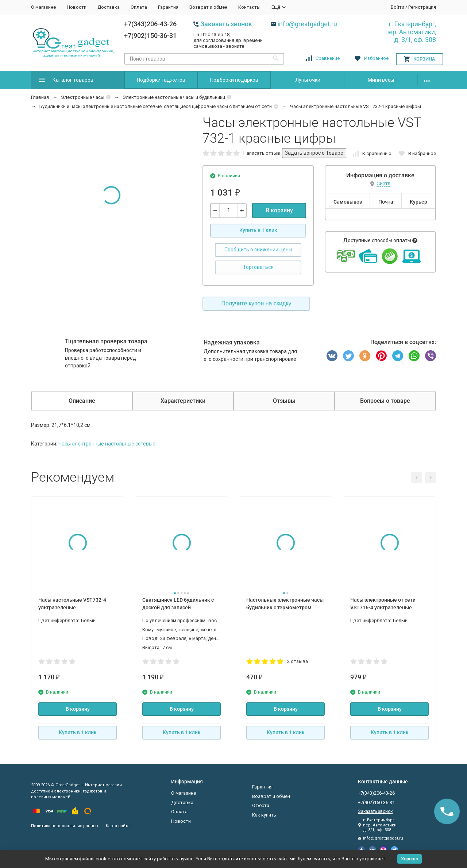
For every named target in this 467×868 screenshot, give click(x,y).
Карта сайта (118, 826)
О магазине (43, 7)
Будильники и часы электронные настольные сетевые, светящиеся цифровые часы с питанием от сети (156, 106)
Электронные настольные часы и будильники (174, 97)
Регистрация (422, 7)
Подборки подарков (234, 80)
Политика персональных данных (65, 826)
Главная (40, 97)
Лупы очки (308, 80)
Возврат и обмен (208, 7)
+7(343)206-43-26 (150, 24)
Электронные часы (83, 97)
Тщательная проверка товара (106, 341)
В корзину (279, 210)
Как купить (264, 815)
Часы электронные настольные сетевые (107, 444)
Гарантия (168, 7)
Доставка (109, 7)
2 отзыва (298, 661)
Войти (397, 7)
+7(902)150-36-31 (150, 36)
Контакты (249, 7)
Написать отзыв (262, 153)
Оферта (261, 805)
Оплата (139, 7)
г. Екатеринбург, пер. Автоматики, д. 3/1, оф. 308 (411, 32)
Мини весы (381, 80)
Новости (77, 7)
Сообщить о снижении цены (258, 250)
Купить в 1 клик (258, 230)
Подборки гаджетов (161, 80)
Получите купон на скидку (256, 303)
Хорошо (410, 859)
